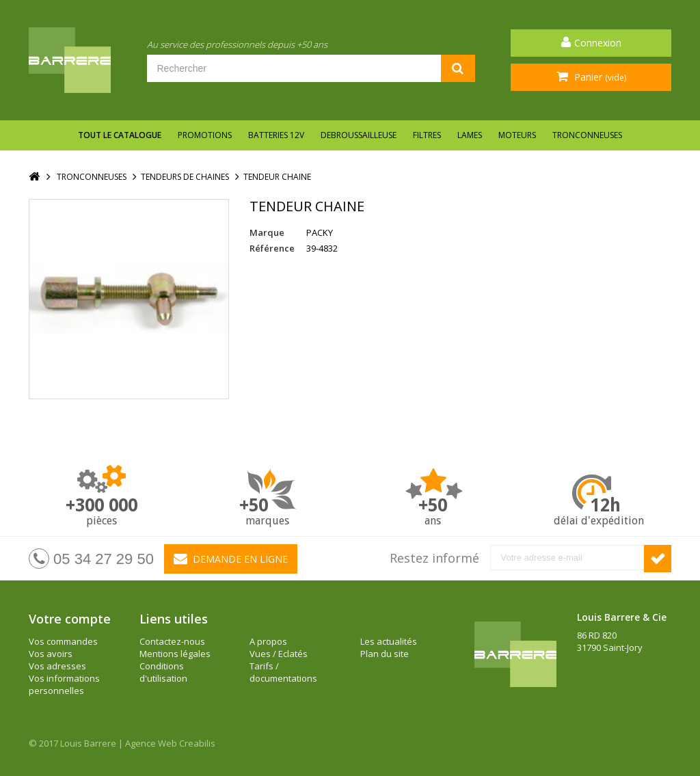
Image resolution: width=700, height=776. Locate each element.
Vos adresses (57, 666)
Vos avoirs (51, 654)
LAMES (470, 135)
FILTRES (427, 135)
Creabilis (197, 743)
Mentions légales (175, 654)
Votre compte (70, 619)
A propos (268, 641)
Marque (267, 232)
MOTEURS (517, 135)
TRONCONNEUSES (587, 135)
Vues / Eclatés (279, 654)
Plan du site (385, 654)
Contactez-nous (172, 641)
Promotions (205, 135)
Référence (272, 248)
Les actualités (389, 641)
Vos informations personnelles (64, 684)
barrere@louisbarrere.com (633, 697)
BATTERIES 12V (276, 135)
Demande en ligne (231, 559)
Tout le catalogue (120, 135)
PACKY (320, 232)
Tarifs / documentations (283, 672)
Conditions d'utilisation (163, 672)
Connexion (598, 43)
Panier (599, 77)
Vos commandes (63, 641)
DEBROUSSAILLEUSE (359, 135)
